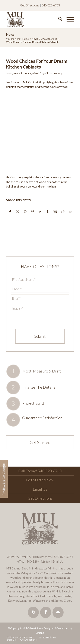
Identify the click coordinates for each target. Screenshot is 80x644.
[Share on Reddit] (63, 212)
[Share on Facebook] (10, 212)
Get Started (40, 442)
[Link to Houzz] (33, 612)
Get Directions (30, 5)
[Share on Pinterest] (33, 212)
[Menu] (68, 20)
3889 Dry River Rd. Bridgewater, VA (29, 557)
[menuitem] (58, 20)
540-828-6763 (64, 557)
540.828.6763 (51, 5)
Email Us (40, 489)
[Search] (58, 20)
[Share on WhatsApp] (25, 212)
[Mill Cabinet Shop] (33, 20)
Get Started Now (40, 480)
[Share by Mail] (70, 212)
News (10, 34)
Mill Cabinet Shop (53, 73)
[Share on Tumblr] (48, 212)
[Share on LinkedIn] (40, 212)
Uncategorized (31, 73)
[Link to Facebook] (46, 612)
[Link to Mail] (58, 612)
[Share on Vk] (55, 212)
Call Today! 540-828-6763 (40, 471)
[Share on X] (17, 212)
